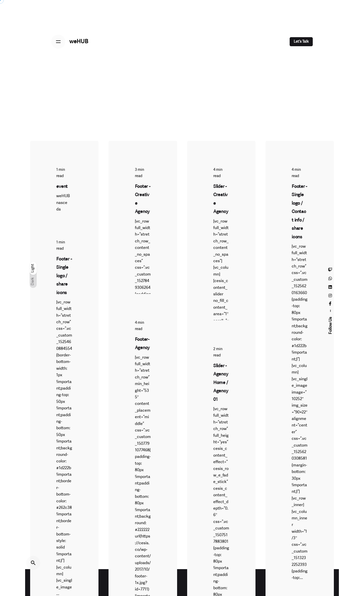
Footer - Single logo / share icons (64, 276)
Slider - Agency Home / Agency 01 (221, 382)
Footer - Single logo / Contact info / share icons (299, 212)
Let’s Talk (301, 42)
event (62, 187)
